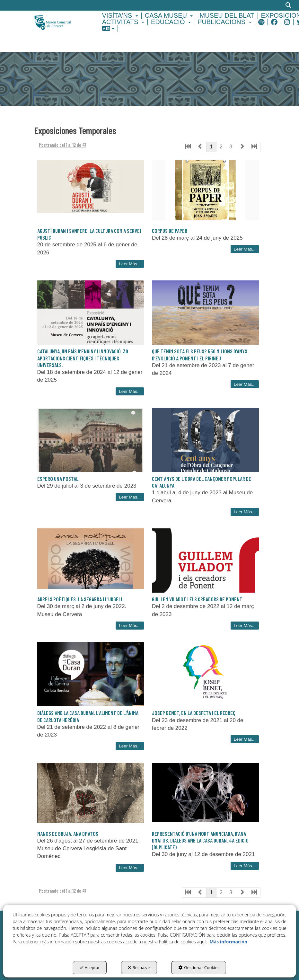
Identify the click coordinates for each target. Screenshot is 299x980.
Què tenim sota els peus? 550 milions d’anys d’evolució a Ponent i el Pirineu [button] (200, 354)
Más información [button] (228, 942)
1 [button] (211, 147)
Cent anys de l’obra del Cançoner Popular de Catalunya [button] (202, 482)
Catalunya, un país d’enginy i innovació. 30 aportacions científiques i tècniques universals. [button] (83, 358)
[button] (59, 22)
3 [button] (231, 147)
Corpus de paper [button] (170, 231)
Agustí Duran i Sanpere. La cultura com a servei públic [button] (89, 234)
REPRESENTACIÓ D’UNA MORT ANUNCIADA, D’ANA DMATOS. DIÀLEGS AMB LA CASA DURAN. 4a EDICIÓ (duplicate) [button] (200, 840)
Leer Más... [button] (130, 264)
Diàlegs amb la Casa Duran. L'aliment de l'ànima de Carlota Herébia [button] (88, 716)
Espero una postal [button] (58, 479)
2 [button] (221, 147)
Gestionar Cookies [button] (199, 967)
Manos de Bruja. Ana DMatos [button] (68, 834)
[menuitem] (121, 16)
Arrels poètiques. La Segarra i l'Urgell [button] (80, 599)
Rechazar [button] (139, 967)
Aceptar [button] (90, 967)
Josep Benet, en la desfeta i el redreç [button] (194, 713)
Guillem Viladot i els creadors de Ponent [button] (197, 599)
